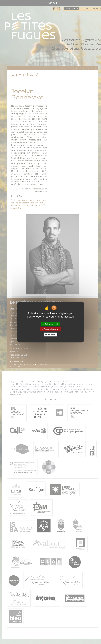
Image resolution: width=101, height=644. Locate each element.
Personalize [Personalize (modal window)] (51, 335)
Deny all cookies (51, 329)
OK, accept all (50, 324)
